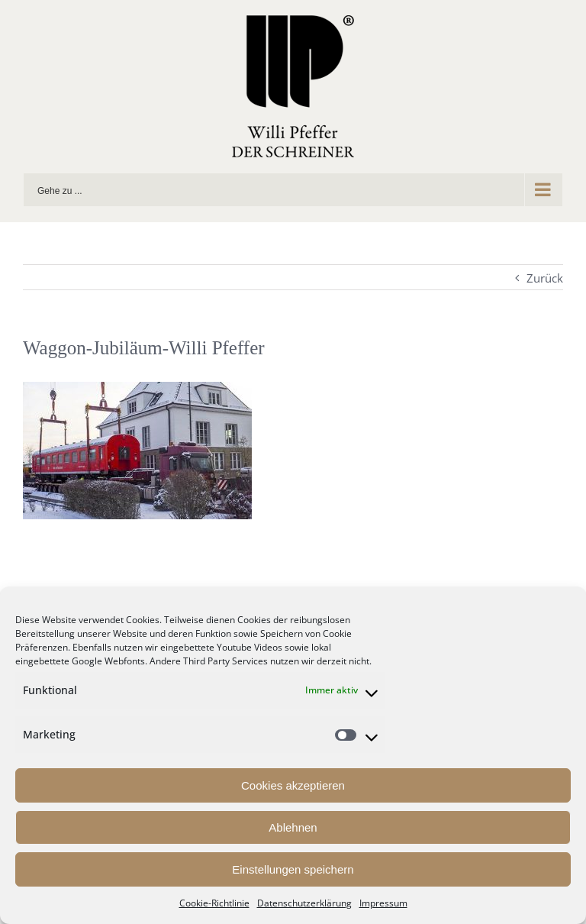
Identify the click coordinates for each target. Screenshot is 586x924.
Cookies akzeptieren (293, 785)
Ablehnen (293, 827)
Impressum (383, 903)
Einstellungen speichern (293, 869)
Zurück (545, 278)
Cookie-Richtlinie (214, 903)
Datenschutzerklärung (304, 903)
